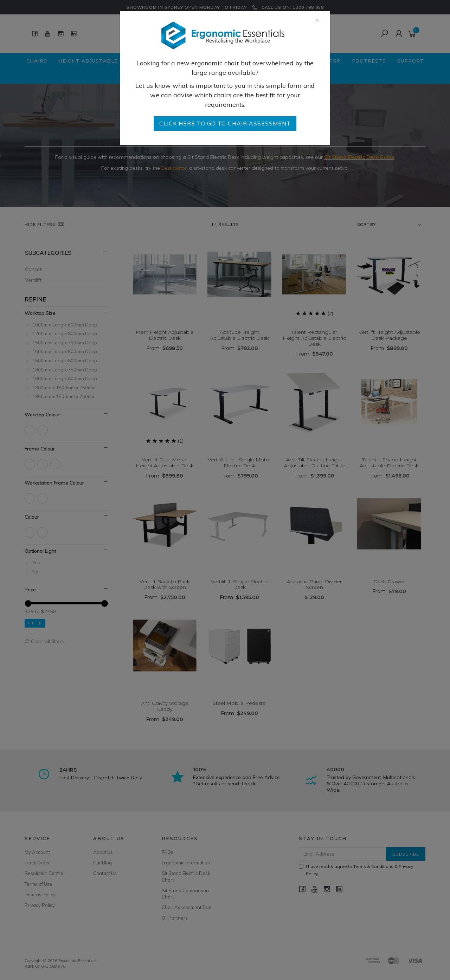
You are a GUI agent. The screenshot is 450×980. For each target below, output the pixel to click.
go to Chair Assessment (225, 123)
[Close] (317, 20)
